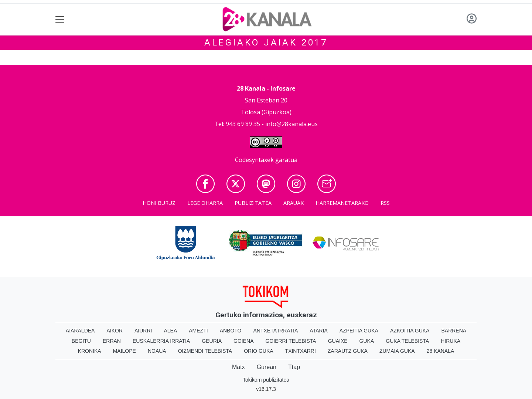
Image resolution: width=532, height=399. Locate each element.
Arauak (294, 203)
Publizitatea (253, 203)
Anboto (231, 331)
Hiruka (451, 341)
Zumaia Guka (397, 351)
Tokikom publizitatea (266, 380)
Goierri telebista (291, 341)
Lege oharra (205, 203)
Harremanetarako (342, 203)
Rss (385, 203)
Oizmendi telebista (205, 351)
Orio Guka (258, 351)
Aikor (115, 331)
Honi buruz (159, 203)
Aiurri (143, 331)
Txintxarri (301, 351)
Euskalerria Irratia (161, 341)
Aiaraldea (80, 331)
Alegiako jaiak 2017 (266, 43)
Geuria (212, 341)
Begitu (81, 341)
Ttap (294, 367)
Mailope (125, 351)
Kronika (90, 351)
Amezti (198, 331)
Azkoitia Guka (410, 331)
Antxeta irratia (276, 331)
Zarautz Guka (348, 351)
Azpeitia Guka (359, 331)
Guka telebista (407, 341)
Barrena (454, 331)
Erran (112, 341)
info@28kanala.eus (291, 124)
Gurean (267, 367)
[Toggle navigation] (60, 19)
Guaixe (338, 341)
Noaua (157, 351)
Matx (238, 367)
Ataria (319, 331)
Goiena (243, 341)
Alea (170, 331)
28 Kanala (441, 351)
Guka (367, 341)
